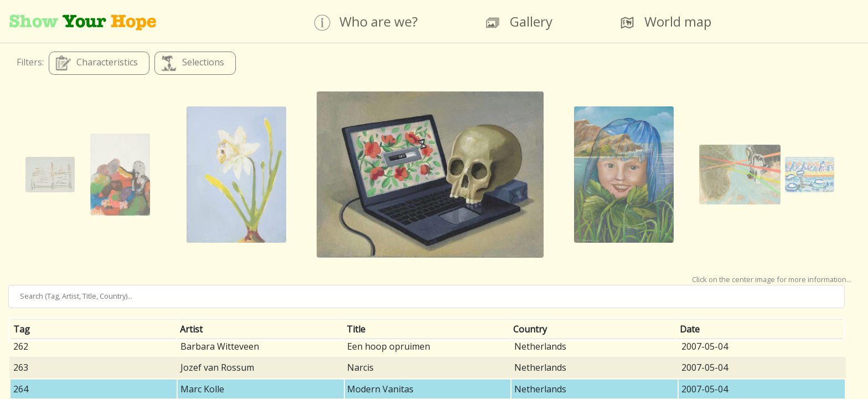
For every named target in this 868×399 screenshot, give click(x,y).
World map (665, 22)
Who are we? (366, 22)
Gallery (518, 22)
